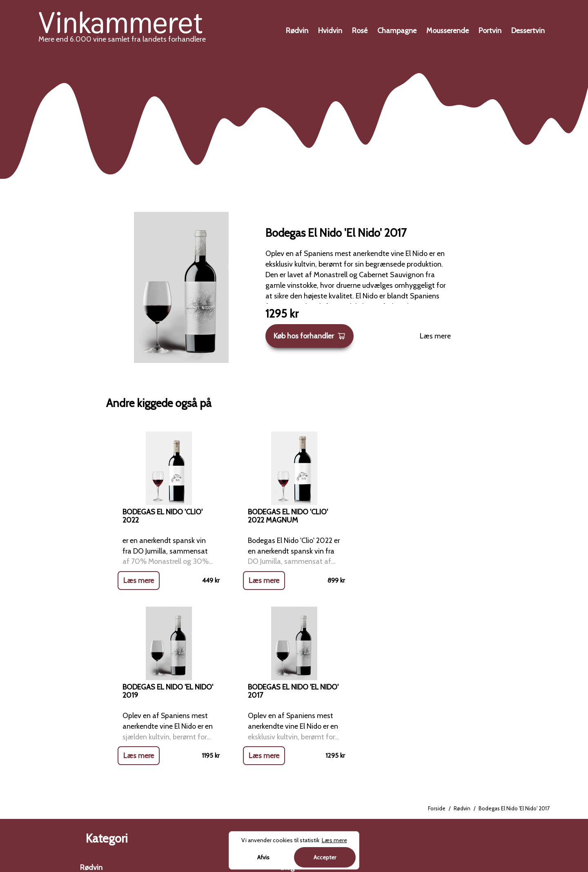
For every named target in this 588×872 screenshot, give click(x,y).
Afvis (263, 857)
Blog (287, 693)
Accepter (325, 857)
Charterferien (480, 771)
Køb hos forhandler (310, 336)
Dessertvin (528, 31)
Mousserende (448, 31)
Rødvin (297, 31)
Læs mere (435, 336)
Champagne (397, 31)
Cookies (293, 760)
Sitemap (294, 782)
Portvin (490, 31)
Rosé (360, 31)
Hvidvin (330, 31)
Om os (291, 715)
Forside (437, 634)
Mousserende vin (107, 782)
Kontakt (293, 737)
